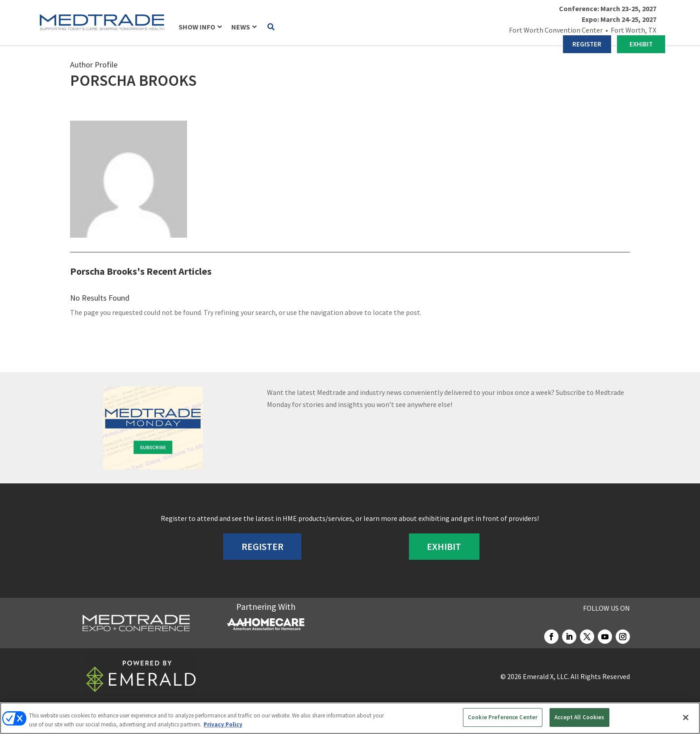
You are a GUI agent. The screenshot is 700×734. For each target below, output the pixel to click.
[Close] (686, 717)
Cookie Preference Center (503, 717)
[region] (350, 718)
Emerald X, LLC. (546, 676)
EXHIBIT (641, 44)
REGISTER (587, 44)
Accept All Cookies (579, 717)
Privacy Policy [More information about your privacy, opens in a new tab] (223, 724)
